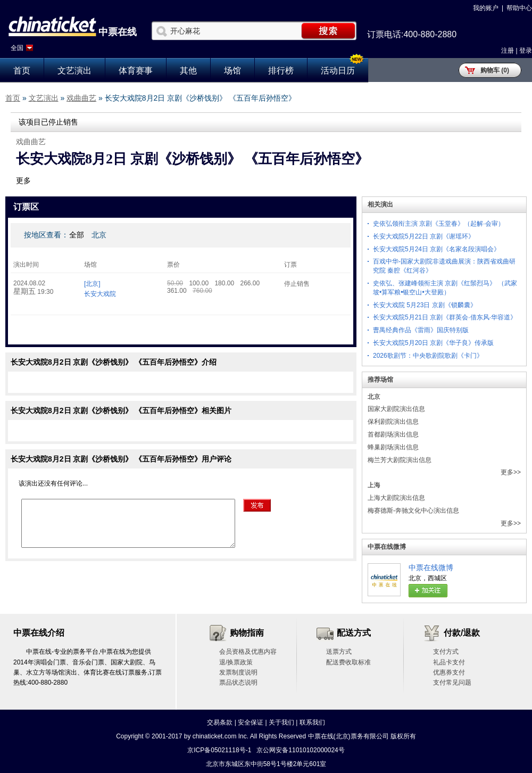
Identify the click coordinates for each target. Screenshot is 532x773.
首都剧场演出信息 (393, 434)
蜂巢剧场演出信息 (393, 447)
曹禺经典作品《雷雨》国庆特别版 (421, 330)
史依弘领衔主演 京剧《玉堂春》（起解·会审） (439, 224)
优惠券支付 (449, 672)
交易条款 (220, 722)
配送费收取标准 (348, 662)
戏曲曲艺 (81, 98)
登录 (526, 51)
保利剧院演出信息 (393, 422)
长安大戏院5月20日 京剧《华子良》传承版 (433, 343)
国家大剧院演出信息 (396, 409)
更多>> (511, 472)
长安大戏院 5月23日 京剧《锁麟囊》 (425, 305)
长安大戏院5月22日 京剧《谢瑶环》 (424, 236)
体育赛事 (136, 71)
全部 (77, 235)
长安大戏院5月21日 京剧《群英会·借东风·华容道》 (445, 317)
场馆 (232, 71)
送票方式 (339, 652)
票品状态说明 (238, 682)
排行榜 (281, 71)
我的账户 (486, 8)
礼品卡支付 (449, 662)
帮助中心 (519, 8)
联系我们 (312, 722)
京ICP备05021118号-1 (219, 750)
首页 (22, 71)
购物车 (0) (495, 70)
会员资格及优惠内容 (248, 652)
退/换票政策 (236, 662)
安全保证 (251, 722)
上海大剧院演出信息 (396, 498)
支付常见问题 (452, 682)
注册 (508, 51)
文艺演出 (74, 71)
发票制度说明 (238, 672)
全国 (17, 48)
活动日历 (338, 71)
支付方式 (446, 652)
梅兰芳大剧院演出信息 (400, 460)
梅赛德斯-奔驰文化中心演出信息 (413, 511)
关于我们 (281, 722)
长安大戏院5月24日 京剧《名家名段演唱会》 (437, 249)
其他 (188, 71)
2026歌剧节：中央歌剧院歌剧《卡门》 (428, 356)
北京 (99, 235)
